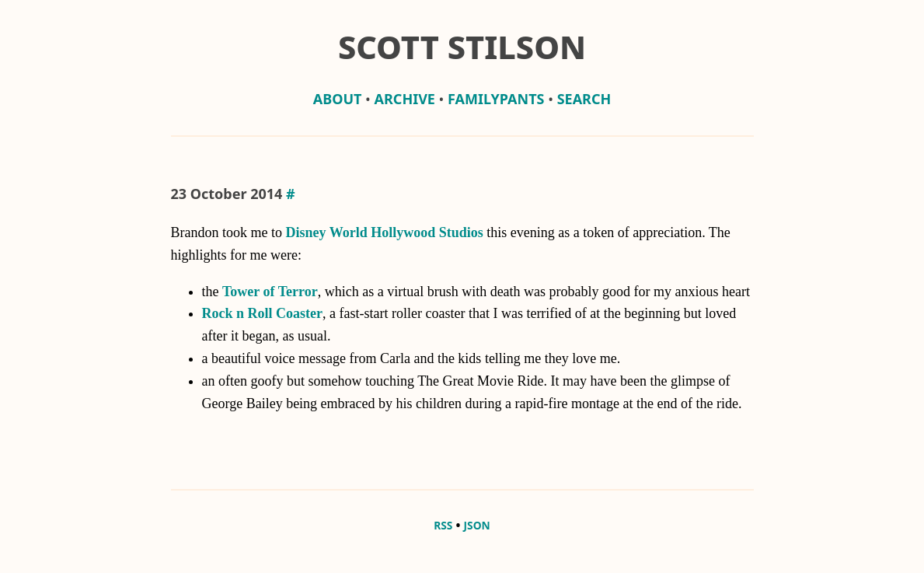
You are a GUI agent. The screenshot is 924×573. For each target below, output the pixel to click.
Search (584, 99)
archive (405, 99)
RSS (443, 525)
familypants (496, 99)
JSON (477, 525)
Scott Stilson (462, 47)
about (338, 99)
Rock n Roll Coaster (263, 313)
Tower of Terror (270, 292)
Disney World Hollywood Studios (384, 232)
